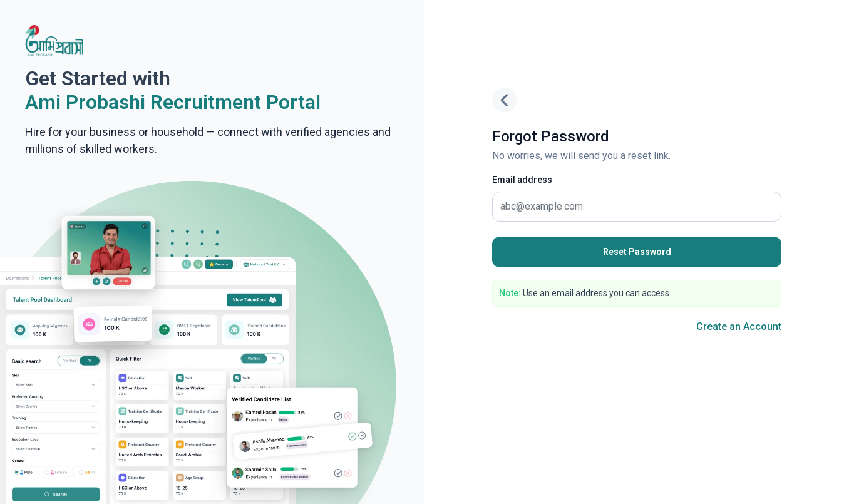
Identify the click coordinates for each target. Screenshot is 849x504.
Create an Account (739, 327)
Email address (522, 180)
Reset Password (637, 252)
